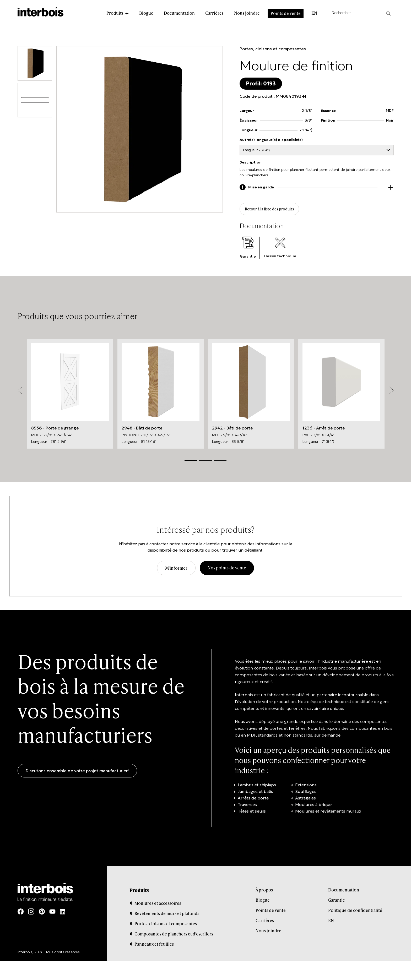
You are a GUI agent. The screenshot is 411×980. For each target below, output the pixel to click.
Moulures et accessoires (158, 905)
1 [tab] (191, 462)
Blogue (146, 13)
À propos (264, 892)
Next (391, 393)
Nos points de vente (227, 570)
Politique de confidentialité (355, 912)
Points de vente (286, 13)
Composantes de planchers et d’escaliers (174, 936)
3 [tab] (220, 463)
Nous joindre (247, 13)
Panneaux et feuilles (154, 946)
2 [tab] (206, 463)
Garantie (337, 902)
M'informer (176, 570)
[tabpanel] (70, 396)
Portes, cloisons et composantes (273, 49)
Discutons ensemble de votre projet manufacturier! (77, 773)
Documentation (179, 13)
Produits (115, 13)
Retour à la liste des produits (274, 210)
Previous (20, 393)
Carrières (214, 13)
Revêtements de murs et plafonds (167, 915)
